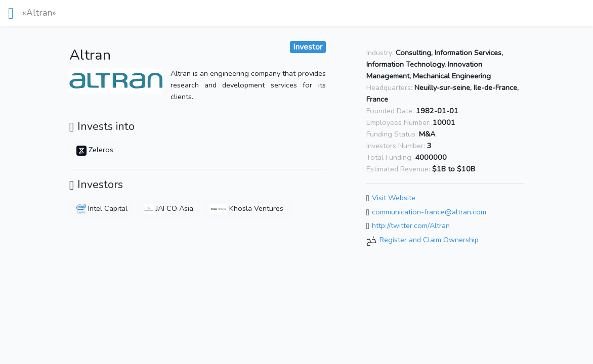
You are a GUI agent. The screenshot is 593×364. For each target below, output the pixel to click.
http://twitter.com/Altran (411, 226)
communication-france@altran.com (429, 212)
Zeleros (95, 150)
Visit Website (394, 198)
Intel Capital (102, 208)
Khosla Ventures (247, 208)
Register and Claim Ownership (429, 240)
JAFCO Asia (168, 208)
